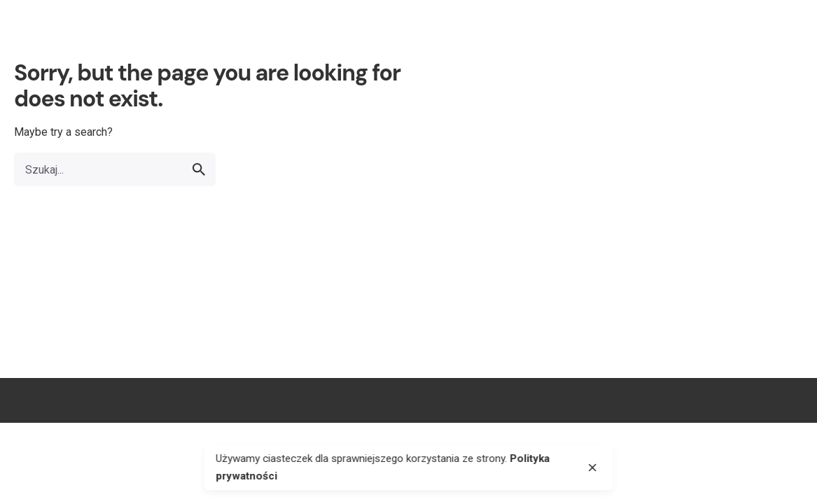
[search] (199, 169)
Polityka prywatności (755, 400)
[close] (592, 468)
